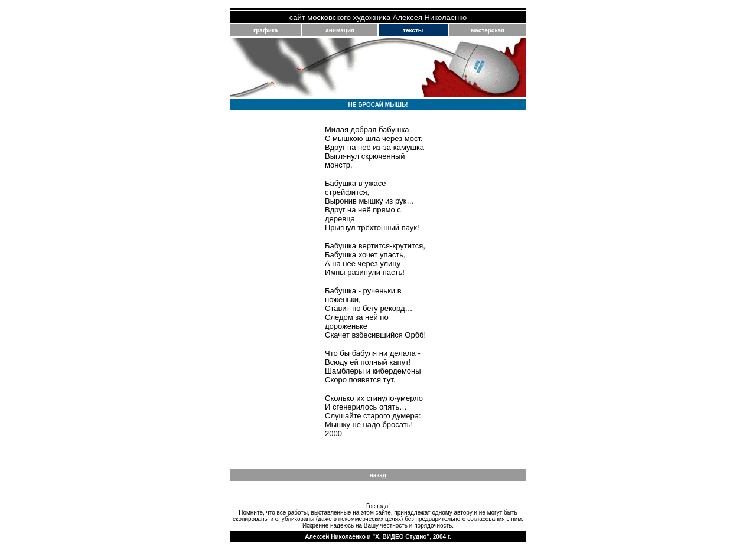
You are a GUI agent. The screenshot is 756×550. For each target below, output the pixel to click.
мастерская (488, 30)
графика (265, 30)
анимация (340, 30)
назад (378, 475)
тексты (413, 30)
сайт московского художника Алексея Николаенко (378, 17)
